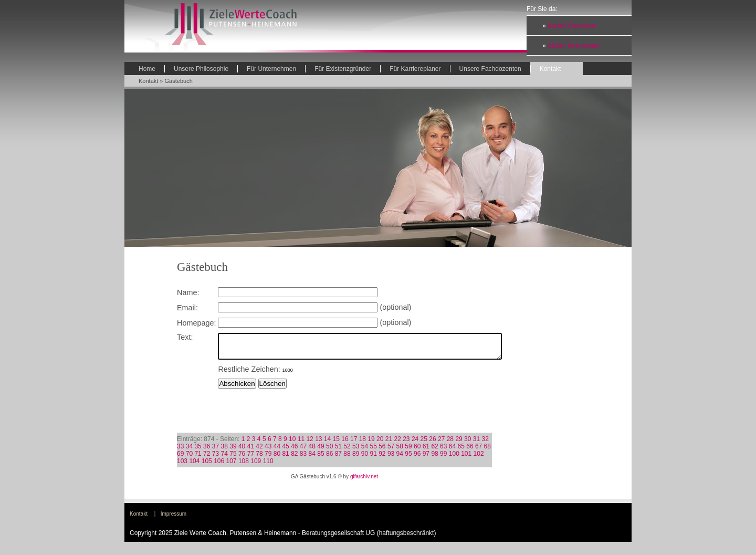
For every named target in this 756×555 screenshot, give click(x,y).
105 (207, 466)
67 (479, 451)
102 (479, 458)
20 (380, 444)
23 (406, 444)
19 (371, 444)
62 (434, 451)
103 (182, 466)
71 (198, 458)
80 (277, 458)
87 (338, 458)
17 (354, 444)
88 (347, 458)
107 (232, 466)
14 (327, 444)
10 (292, 444)
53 (356, 451)
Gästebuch (179, 81)
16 (345, 444)
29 (459, 444)
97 (426, 458)
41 (251, 451)
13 (318, 444)
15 (336, 444)
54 (365, 451)
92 (382, 458)
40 (242, 451)
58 (400, 451)
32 (485, 444)
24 (415, 444)
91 (373, 458)
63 (443, 451)
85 (321, 458)
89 (356, 458)
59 (408, 451)
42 (259, 451)
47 (303, 451)
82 (294, 458)
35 (198, 451)
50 (329, 451)
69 (180, 458)
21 (389, 444)
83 (303, 458)
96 (417, 458)
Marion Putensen (571, 26)
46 (294, 451)
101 (466, 458)
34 (189, 451)
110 (268, 466)
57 (391, 451)
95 (408, 458)
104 (194, 466)
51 (338, 451)
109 (256, 466)
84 (312, 458)
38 (224, 451)
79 (268, 458)
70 (189, 458)
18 (363, 444)
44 (277, 451)
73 (216, 458)
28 (450, 444)
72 (207, 458)
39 (233, 451)
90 (365, 458)
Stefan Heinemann (574, 46)
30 (468, 444)
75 (233, 458)
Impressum (174, 519)
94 (400, 458)
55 (373, 451)
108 (244, 466)
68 (487, 451)
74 (224, 458)
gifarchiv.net (364, 481)
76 (242, 458)
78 (259, 458)
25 (424, 444)
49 (321, 451)
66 (470, 451)
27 (441, 444)
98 (434, 458)
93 (391, 458)
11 (301, 444)
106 (219, 466)
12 (309, 444)
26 (432, 444)
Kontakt (148, 81)
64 (452, 451)
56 (382, 451)
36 (207, 451)
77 (251, 458)
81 (285, 458)
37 (216, 451)
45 (285, 451)
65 (461, 451)
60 (417, 451)
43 (268, 451)
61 (426, 451)
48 (312, 451)
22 (397, 444)
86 (329, 458)
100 (454, 458)
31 (476, 444)
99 (443, 458)
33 (180, 451)
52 (347, 451)
